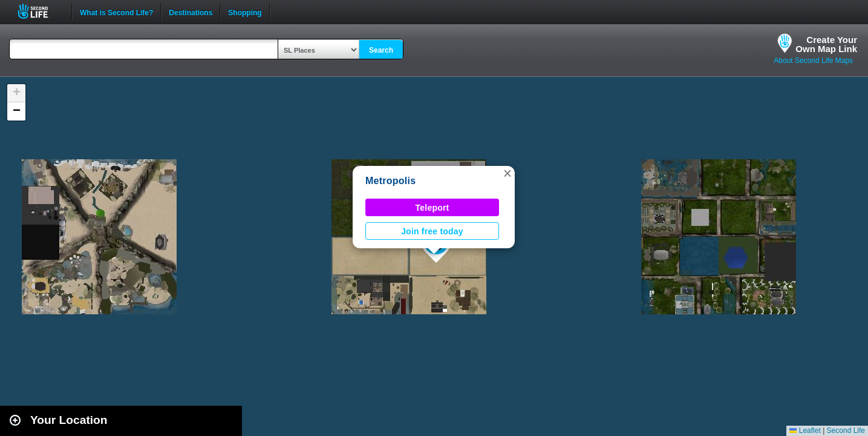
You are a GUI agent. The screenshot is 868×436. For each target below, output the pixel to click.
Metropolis (390, 181)
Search (381, 50)
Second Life (40, 11)
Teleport (432, 208)
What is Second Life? (116, 12)
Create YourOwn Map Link (826, 44)
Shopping (245, 12)
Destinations (191, 12)
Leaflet (805, 431)
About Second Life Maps (813, 61)
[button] (507, 173)
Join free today (432, 231)
